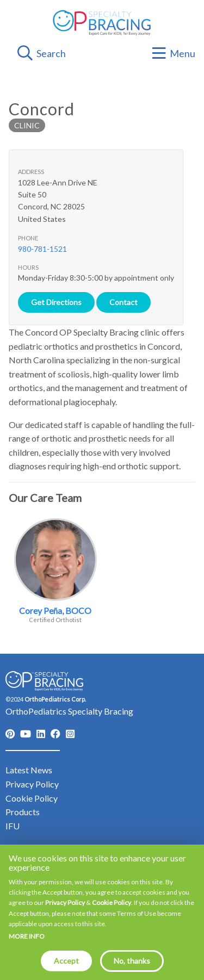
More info (27, 936)
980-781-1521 (42, 249)
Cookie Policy (112, 903)
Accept (66, 961)
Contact (123, 302)
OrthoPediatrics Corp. (55, 699)
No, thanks (132, 961)
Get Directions (56, 302)
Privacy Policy (65, 903)
